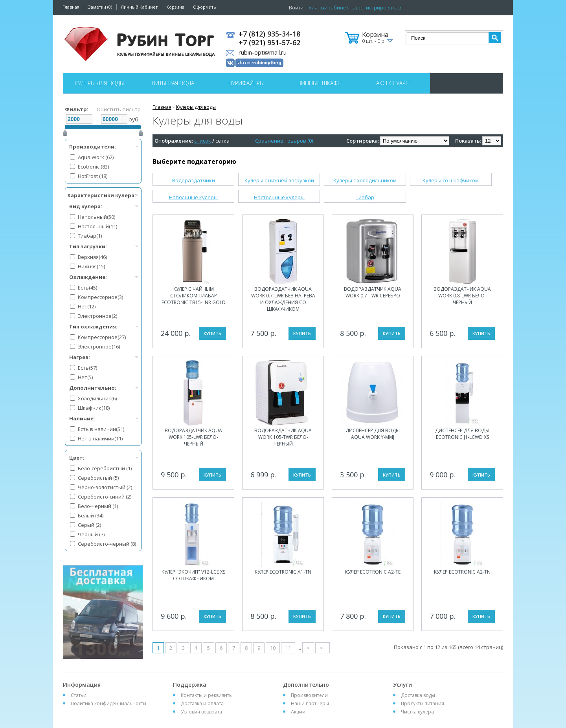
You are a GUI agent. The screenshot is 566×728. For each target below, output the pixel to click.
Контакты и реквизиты (207, 695)
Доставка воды (418, 695)
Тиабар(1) (90, 236)
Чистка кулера (417, 712)
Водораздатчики (194, 180)
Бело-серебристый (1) (105, 468)
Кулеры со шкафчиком (451, 180)
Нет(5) (85, 377)
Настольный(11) (97, 226)
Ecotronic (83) (93, 167)
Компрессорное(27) (102, 337)
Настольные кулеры (279, 197)
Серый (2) (89, 525)
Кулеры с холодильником (365, 180)
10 (273, 648)
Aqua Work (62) (96, 157)
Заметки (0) (100, 7)
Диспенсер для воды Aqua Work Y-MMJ (373, 434)
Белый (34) (91, 515)
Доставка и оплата (202, 703)
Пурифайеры (246, 83)
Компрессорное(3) (100, 297)
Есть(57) (87, 368)
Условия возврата (201, 712)
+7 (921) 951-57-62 (269, 43)
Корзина (175, 7)
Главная (71, 7)
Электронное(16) (99, 347)
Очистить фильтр (119, 109)
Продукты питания (423, 703)
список (203, 141)
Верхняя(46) (92, 257)
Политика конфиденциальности (108, 703)
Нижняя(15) (91, 266)
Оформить (205, 7)
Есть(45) (87, 288)
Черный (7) (91, 534)
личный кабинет (328, 7)
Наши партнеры (310, 703)
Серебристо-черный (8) (107, 544)
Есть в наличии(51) (101, 429)
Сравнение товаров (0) (284, 141)
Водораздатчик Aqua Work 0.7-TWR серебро (373, 292)
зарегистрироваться (377, 7)
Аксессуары (393, 83)
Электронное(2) (97, 316)
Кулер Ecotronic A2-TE (373, 572)
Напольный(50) (96, 217)
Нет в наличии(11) (100, 438)
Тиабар (365, 197)
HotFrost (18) (93, 176)
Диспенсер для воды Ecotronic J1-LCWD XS (462, 434)
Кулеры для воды (99, 83)
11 (288, 648)
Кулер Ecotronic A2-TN (462, 572)
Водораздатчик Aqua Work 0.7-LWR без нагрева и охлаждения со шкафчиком (283, 299)
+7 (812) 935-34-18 (269, 34)
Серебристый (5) (98, 478)
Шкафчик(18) (94, 408)
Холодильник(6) (97, 398)
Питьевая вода (173, 83)
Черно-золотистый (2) (105, 487)
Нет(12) (87, 306)
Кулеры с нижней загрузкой (279, 180)
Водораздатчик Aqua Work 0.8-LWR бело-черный (462, 296)
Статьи (79, 695)
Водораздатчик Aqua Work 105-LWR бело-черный (193, 437)
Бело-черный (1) (98, 506)
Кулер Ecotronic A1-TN (283, 572)
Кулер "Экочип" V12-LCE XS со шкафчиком (193, 575)
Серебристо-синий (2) (105, 497)
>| (323, 648)
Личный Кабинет (139, 7)
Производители (309, 695)
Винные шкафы (320, 83)
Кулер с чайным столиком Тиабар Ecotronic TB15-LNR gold (194, 296)
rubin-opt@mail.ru (263, 52)
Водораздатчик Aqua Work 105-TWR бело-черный (283, 437)
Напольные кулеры (193, 197)
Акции (298, 712)
